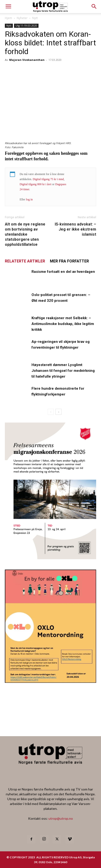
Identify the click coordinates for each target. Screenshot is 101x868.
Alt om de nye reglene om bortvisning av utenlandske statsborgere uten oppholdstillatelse (25, 234)
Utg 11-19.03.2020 (26, 26)
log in (29, 199)
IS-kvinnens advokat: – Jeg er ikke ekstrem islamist (75, 229)
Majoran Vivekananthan (27, 60)
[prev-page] (51, 412)
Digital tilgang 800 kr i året (35, 184)
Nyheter (22, 18)
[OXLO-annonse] (50, 681)
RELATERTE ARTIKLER (25, 261)
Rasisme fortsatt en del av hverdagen (63, 272)
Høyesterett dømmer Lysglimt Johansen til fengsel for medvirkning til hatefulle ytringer (63, 371)
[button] (94, 7)
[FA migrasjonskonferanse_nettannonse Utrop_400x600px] (50, 558)
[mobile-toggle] (8, 7)
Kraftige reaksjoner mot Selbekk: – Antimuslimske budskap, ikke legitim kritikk (63, 324)
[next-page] (58, 412)
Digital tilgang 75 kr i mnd (48, 179)
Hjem (8, 18)
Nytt (35, 18)
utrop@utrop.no (61, 818)
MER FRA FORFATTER (69, 261)
